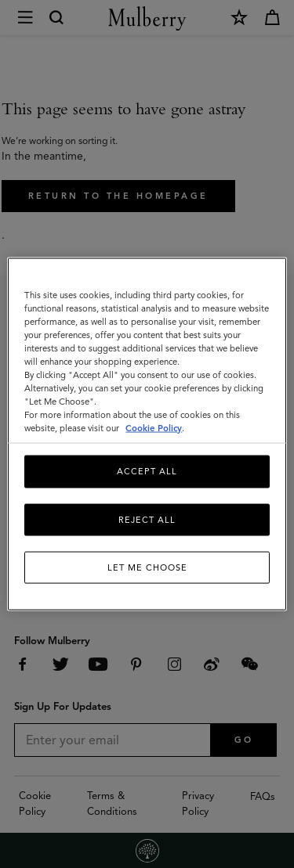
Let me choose (147, 567)
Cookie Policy (154, 428)
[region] (147, 434)
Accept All (147, 471)
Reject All (147, 519)
